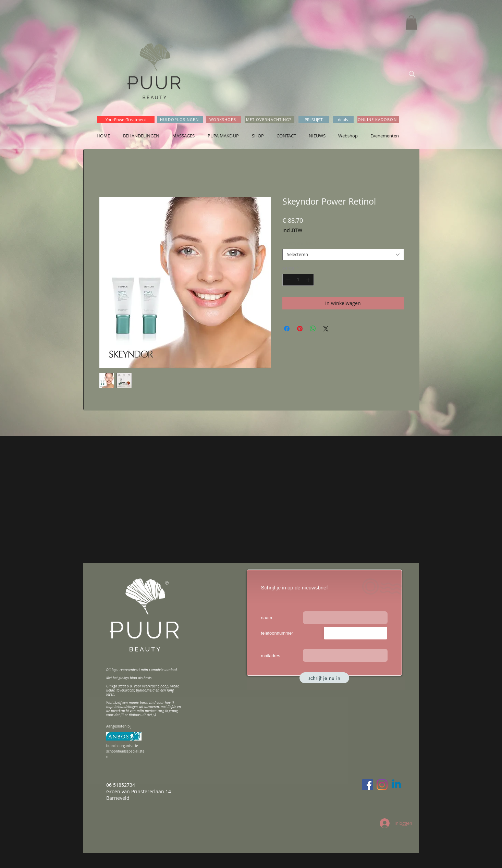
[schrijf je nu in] (324, 678)
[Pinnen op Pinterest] (300, 329)
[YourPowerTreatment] (126, 120)
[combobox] (343, 255)
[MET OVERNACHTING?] (270, 120)
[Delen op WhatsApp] (313, 329)
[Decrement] (287, 280)
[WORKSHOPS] (224, 120)
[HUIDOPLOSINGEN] (180, 120)
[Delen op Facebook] (287, 329)
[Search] (412, 74)
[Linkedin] (396, 785)
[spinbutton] (298, 280)
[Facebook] (368, 785)
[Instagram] (382, 785)
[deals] (343, 120)
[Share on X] (326, 329)
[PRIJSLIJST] (314, 120)
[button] (411, 23)
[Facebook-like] (414, 145)
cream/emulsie (299, 243)
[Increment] (309, 280)
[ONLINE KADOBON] (378, 120)
